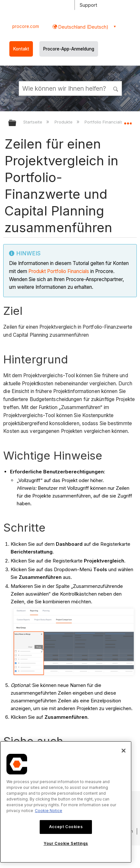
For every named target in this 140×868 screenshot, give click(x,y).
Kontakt (21, 49)
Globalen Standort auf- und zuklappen (128, 121)
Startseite (33, 122)
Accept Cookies (66, 827)
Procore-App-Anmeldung (69, 49)
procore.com (26, 26)
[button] (116, 88)
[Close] (124, 751)
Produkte (64, 122)
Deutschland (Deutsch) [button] (83, 27)
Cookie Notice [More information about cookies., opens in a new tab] (49, 811)
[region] (66, 802)
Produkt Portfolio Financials (59, 271)
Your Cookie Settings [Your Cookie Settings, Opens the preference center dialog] (66, 843)
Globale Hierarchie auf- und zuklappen (16, 123)
